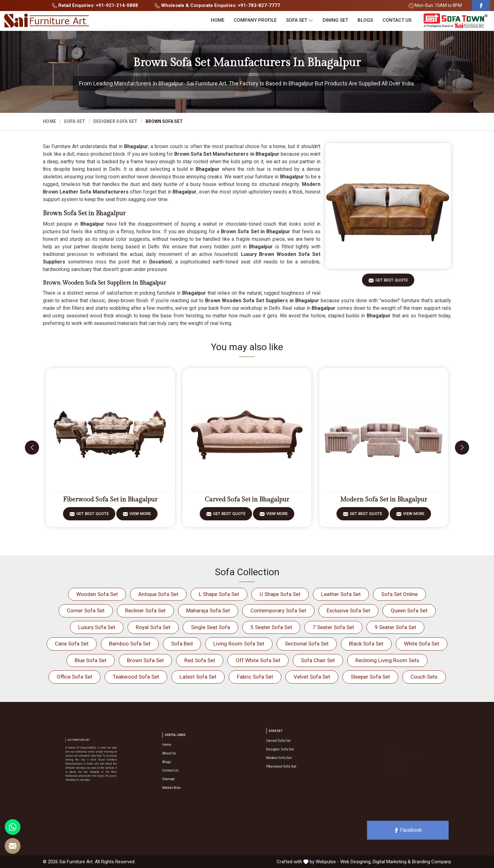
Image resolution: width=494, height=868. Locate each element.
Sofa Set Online (399, 594)
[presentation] (32, 447)
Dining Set (335, 20)
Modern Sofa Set (289, 754)
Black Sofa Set (366, 644)
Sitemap (182, 771)
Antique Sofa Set (158, 594)
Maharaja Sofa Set (208, 610)
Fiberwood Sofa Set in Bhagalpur (110, 500)
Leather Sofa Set (341, 594)
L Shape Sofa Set (219, 594)
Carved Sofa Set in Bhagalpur (247, 500)
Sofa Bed (182, 644)
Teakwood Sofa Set (136, 677)
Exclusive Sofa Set (348, 610)
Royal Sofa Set (153, 627)
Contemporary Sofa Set (278, 610)
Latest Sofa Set (198, 677)
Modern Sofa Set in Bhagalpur (384, 500)
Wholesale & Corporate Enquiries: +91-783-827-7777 (217, 5)
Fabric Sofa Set (255, 677)
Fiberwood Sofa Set (290, 758)
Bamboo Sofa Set (130, 644)
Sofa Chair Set (318, 660)
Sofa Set (300, 20)
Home (218, 20)
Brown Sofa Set (145, 660)
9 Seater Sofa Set (395, 627)
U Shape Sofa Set (280, 594)
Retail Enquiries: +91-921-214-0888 (95, 5)
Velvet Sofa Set (312, 677)
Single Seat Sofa (210, 627)
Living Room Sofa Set (239, 644)
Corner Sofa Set (86, 610)
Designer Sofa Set (115, 121)
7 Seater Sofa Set (333, 627)
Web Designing (355, 862)
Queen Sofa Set (409, 610)
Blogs (365, 20)
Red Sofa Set (200, 660)
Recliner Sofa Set (145, 610)
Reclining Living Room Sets (387, 660)
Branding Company (432, 862)
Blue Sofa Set (91, 660)
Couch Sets (424, 677)
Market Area (183, 775)
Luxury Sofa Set (97, 627)
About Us (182, 758)
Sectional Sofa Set (307, 644)
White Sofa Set (422, 644)
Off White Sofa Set (258, 660)
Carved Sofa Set (289, 745)
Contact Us (397, 20)
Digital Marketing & (392, 862)
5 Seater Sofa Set (271, 627)
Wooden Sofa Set (97, 594)
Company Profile (255, 20)
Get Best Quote (391, 282)
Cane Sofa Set (72, 644)
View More (140, 516)
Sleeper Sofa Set (370, 677)
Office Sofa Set (75, 677)
